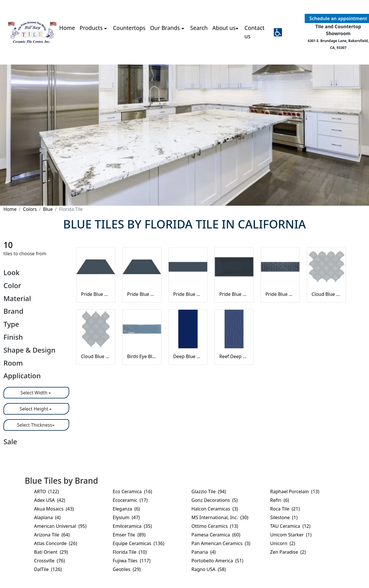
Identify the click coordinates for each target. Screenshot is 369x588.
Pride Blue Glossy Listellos (280, 294)
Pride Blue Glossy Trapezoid (142, 294)
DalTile (48, 569)
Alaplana (47, 517)
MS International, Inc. (220, 517)
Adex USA (50, 500)
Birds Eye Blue (142, 356)
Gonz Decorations (214, 500)
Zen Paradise (288, 552)
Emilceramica (132, 526)
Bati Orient (51, 552)
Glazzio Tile (209, 491)
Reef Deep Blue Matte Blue (234, 356)
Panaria (204, 552)
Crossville (49, 561)
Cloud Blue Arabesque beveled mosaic (96, 356)
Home (67, 28)
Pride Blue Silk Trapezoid (96, 294)
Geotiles (127, 569)
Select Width (34, 393)
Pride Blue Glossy (234, 294)
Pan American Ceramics (221, 543)
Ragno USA (209, 569)
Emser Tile (129, 535)
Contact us (254, 32)
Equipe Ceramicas (139, 543)
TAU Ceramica (290, 526)
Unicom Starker (291, 535)
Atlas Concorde (55, 543)
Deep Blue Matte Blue (188, 356)
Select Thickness (35, 425)
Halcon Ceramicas (215, 509)
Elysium (126, 517)
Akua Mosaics (54, 509)
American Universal (60, 526)
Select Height (34, 409)
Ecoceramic (130, 500)
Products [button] (92, 28)
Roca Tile (285, 509)
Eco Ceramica (132, 491)
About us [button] (224, 28)
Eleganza (126, 509)
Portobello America (217, 561)
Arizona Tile (52, 535)
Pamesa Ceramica (216, 535)
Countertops (129, 28)
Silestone (284, 517)
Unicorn (283, 543)
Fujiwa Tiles (132, 561)
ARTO (46, 491)
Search (199, 28)
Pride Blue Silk (188, 294)
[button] (278, 32)
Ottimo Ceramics (215, 526)
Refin (279, 500)
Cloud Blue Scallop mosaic (326, 294)
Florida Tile (130, 552)
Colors (30, 209)
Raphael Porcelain (295, 491)
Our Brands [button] (165, 28)
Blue (48, 209)
